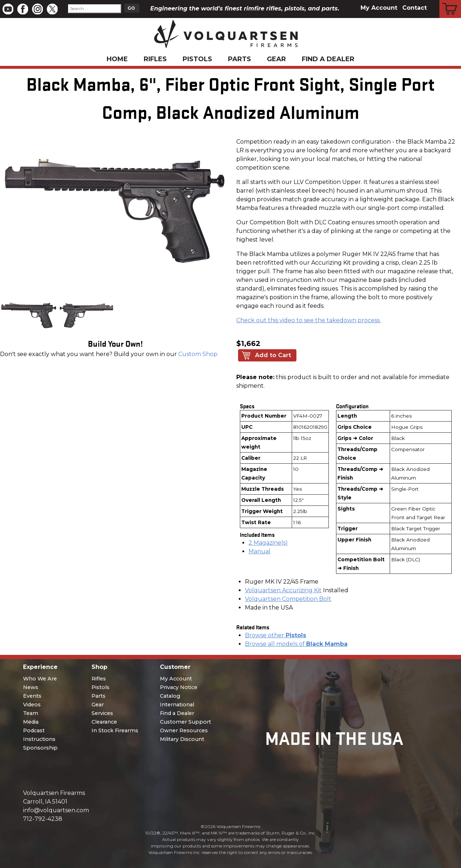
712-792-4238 (43, 819)
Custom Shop (198, 354)
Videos (32, 705)
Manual (259, 551)
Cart (450, 1)
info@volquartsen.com (56, 810)
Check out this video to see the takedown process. (308, 320)
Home (117, 59)
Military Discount (182, 739)
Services (102, 713)
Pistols (197, 59)
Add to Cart (273, 355)
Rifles (155, 59)
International (177, 705)
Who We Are (40, 679)
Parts (240, 59)
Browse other (276, 635)
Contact (415, 8)
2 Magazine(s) (268, 543)
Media (31, 722)
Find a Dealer (328, 59)
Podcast (34, 730)
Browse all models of (296, 644)
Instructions (39, 739)
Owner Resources (184, 730)
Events (32, 696)
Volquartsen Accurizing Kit (283, 590)
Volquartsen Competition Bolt (288, 599)
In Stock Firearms (115, 730)
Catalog (170, 696)
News (31, 687)
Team (31, 713)
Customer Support (185, 722)
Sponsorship (40, 748)
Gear (276, 59)
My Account (379, 8)
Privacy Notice (179, 687)
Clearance (104, 722)
